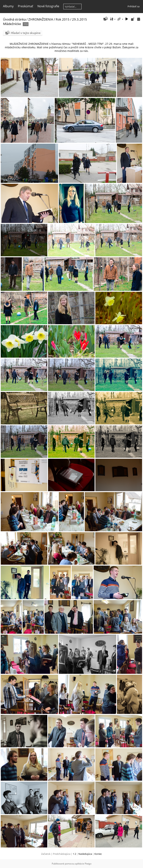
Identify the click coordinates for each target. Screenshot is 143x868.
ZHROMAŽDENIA (41, 19)
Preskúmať (26, 6)
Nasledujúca (85, 854)
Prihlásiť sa (134, 6)
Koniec (98, 854)
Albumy (8, 6)
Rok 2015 (63, 19)
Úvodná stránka (14, 19)
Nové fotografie (48, 6)
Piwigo (88, 864)
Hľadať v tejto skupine (26, 33)
